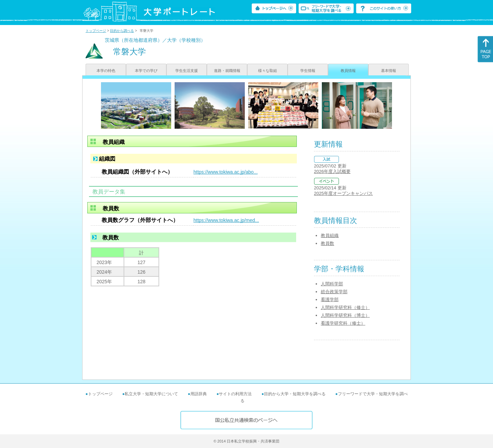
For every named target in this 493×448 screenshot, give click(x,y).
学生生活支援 (187, 71)
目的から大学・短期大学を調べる (295, 394)
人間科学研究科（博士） (345, 315)
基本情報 (389, 71)
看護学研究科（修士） (343, 323)
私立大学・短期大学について (151, 394)
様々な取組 (268, 71)
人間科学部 (332, 284)
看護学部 (330, 300)
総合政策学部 (334, 292)
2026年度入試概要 (332, 171)
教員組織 (330, 235)
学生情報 (308, 71)
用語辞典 (199, 394)
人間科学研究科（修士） (345, 307)
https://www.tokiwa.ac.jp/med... (226, 220)
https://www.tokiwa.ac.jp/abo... (226, 172)
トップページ (96, 31)
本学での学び (146, 71)
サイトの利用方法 (235, 394)
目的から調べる (122, 31)
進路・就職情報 (227, 71)
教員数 (327, 243)
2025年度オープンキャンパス (343, 193)
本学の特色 (106, 71)
